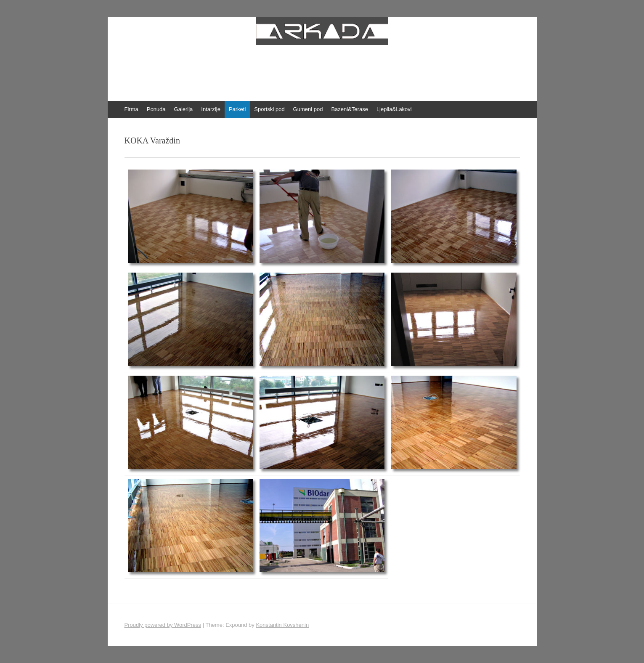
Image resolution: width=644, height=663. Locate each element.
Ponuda (156, 109)
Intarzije (211, 109)
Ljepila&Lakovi (394, 109)
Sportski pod (269, 109)
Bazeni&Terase (349, 109)
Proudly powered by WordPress (163, 625)
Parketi (237, 109)
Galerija (184, 109)
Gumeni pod (308, 109)
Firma (131, 109)
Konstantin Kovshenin (282, 625)
